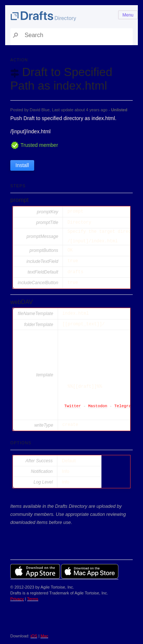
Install (22, 165)
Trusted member (34, 145)
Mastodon (98, 406)
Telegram (124, 406)
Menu (128, 15)
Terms (33, 599)
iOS (34, 636)
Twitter (73, 406)
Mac (44, 636)
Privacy (17, 599)
